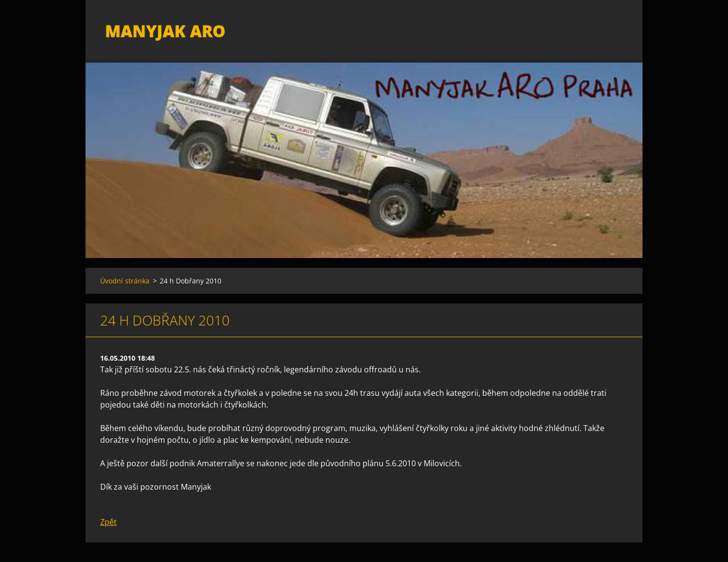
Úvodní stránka (125, 281)
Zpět (108, 522)
